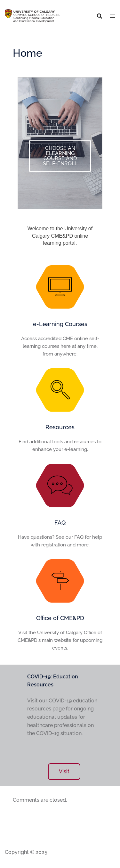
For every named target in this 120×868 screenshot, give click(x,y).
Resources (60, 427)
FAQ (60, 523)
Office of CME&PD (60, 618)
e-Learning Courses (60, 324)
